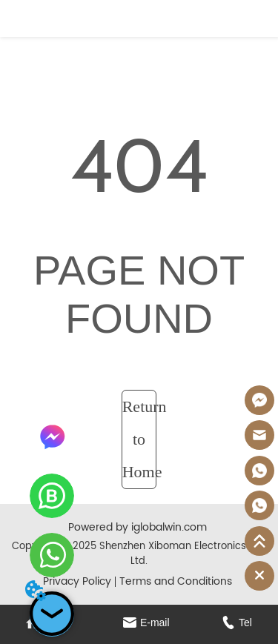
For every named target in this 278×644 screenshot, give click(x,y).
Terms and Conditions (176, 581)
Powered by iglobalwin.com (138, 527)
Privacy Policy (77, 581)
